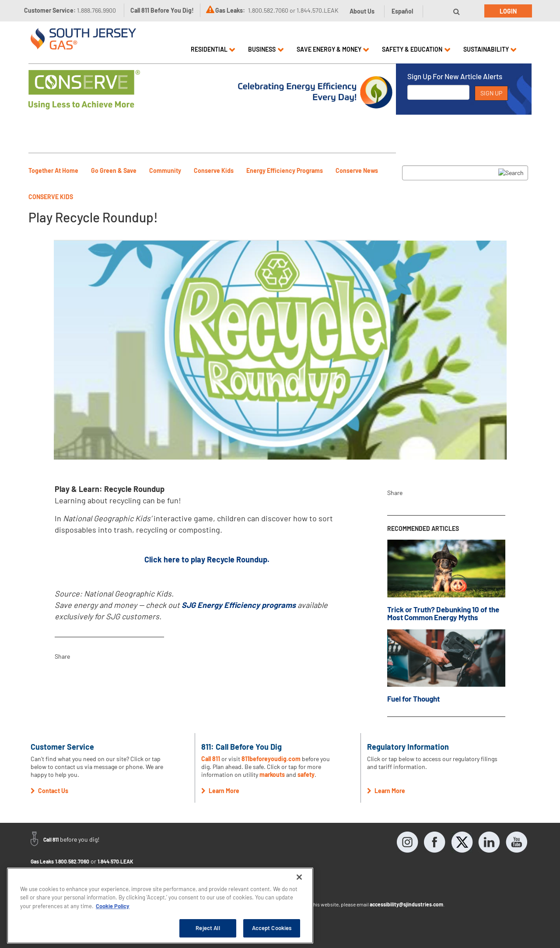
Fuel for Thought (413, 699)
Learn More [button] (220, 791)
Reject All (208, 928)
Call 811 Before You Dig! (162, 10)
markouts (272, 774)
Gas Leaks (42, 861)
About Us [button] (362, 11)
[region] (160, 906)
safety (306, 774)
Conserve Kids (214, 170)
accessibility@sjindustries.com (406, 904)
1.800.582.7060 (72, 861)
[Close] (299, 877)
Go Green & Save (114, 170)
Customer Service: (70, 10)
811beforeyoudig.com (271, 759)
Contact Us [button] (49, 791)
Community (165, 170)
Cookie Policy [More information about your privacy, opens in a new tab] (113, 906)
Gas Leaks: (230, 10)
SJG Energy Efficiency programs (239, 605)
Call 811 (211, 759)
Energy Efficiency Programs (285, 170)
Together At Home (53, 170)
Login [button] (508, 11)
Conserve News (357, 170)
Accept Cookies (272, 928)
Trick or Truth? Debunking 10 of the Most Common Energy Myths (443, 613)
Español (402, 11)
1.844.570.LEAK (115, 861)
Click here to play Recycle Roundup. (207, 559)
